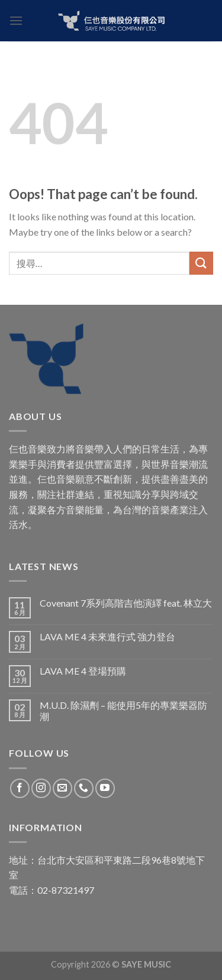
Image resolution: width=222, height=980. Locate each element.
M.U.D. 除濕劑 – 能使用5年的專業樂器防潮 (123, 711)
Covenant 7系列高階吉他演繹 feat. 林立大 (126, 603)
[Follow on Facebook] (20, 788)
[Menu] (16, 20)
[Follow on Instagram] (41, 788)
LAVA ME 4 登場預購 (83, 671)
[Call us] (84, 788)
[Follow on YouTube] (105, 788)
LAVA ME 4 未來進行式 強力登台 (107, 636)
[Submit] (201, 263)
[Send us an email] (62, 788)
